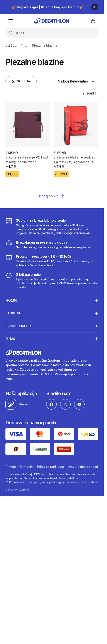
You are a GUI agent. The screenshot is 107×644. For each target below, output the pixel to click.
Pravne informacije (20, 467)
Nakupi (11, 300)
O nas (10, 339)
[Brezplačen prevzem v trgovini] (48, 244)
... (26, 45)
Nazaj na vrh (52, 196)
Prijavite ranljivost (50, 467)
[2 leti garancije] (52, 281)
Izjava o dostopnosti (83, 467)
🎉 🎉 (47, 7)
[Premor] (95, 7)
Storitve (13, 313)
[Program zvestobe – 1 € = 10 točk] (52, 261)
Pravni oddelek (18, 326)
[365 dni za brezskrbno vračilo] (52, 226)
